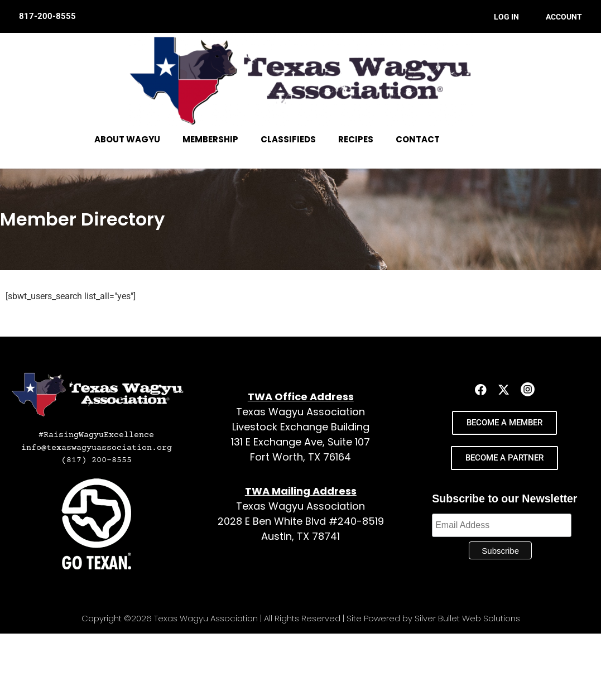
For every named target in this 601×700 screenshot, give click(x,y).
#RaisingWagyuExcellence (96, 435)
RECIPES (356, 139)
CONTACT (418, 139)
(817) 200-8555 (97, 460)
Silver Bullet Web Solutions (467, 618)
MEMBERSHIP (210, 139)
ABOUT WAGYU (127, 139)
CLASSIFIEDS (288, 139)
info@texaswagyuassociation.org (97, 448)
